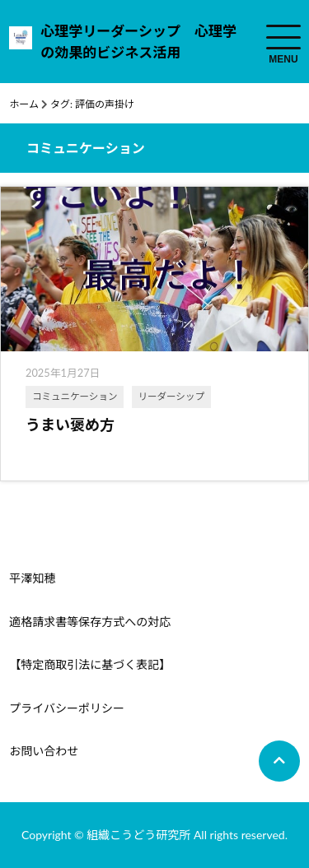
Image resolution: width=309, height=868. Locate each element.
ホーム (24, 104)
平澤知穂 (32, 578)
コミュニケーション (75, 396)
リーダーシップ (171, 396)
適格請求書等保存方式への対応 (90, 622)
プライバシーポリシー (67, 708)
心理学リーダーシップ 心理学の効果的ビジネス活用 (138, 42)
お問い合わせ (44, 751)
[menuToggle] (283, 37)
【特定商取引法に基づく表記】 (90, 664)
